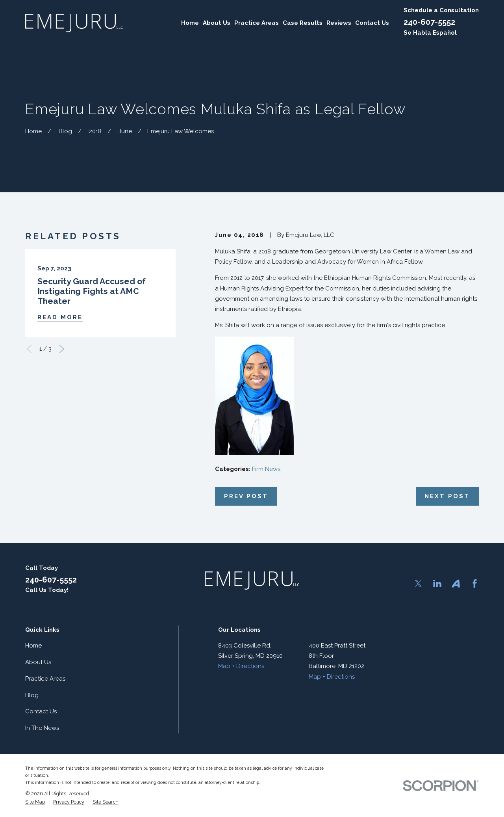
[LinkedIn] (437, 583)
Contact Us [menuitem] (372, 23)
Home (33, 646)
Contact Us (41, 711)
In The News (42, 728)
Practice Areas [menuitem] (257, 23)
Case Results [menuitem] (303, 23)
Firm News (266, 469)
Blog (32, 695)
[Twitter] (418, 583)
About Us (38, 662)
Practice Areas (45, 679)
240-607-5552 (429, 22)
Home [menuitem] (190, 23)
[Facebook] (475, 583)
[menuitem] (35, 802)
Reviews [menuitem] (339, 23)
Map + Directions (241, 666)
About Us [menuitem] (217, 23)
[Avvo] (456, 583)
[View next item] (62, 349)
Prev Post (246, 496)
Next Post (447, 496)
